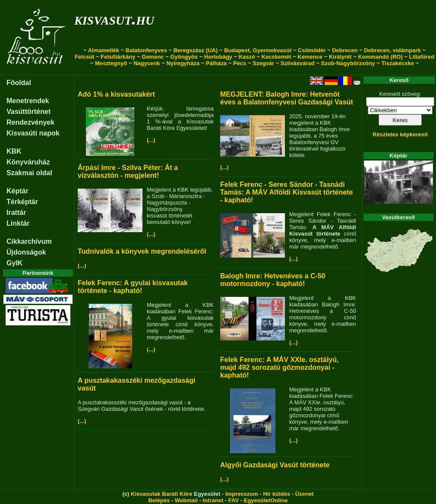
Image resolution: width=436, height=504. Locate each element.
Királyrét (340, 57)
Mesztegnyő (111, 63)
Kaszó (247, 57)
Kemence (310, 57)
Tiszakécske (398, 63)
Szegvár (263, 63)
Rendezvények (30, 122)
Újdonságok (26, 252)
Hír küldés (276, 494)
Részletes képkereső (400, 134)
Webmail (186, 500)
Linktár (18, 223)
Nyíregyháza (183, 63)
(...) (151, 140)
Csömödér (312, 50)
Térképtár (22, 202)
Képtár (17, 191)
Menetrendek (28, 101)
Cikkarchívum (29, 241)
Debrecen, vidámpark (392, 50)
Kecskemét (276, 57)
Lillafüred (422, 57)
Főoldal (19, 83)
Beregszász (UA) (196, 50)
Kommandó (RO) (380, 57)
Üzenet (305, 494)
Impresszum (242, 494)
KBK (14, 151)
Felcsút (85, 57)
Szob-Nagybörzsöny (348, 63)
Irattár (16, 213)
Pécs (240, 63)
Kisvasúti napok (33, 133)
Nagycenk (147, 63)
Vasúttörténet (28, 112)
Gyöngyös (184, 57)
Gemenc (153, 57)
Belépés (159, 500)
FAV (234, 500)
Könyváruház (28, 162)
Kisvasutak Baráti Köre (161, 494)
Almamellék (104, 50)
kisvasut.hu (114, 19)
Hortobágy (218, 57)
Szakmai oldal (29, 173)
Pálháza (216, 63)
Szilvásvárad (298, 63)
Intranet (213, 500)
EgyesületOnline (266, 500)
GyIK (14, 263)
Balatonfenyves (146, 50)
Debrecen (345, 50)
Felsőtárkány (118, 57)
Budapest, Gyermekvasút (258, 50)
